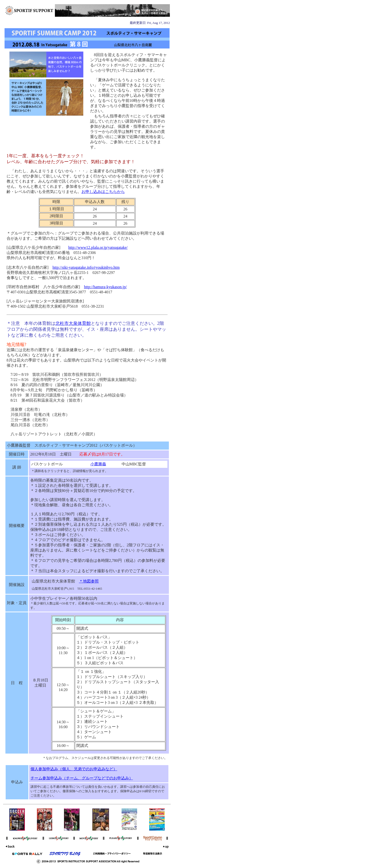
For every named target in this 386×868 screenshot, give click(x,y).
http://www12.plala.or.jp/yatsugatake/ (98, 247)
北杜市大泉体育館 (73, 323)
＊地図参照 (89, 581)
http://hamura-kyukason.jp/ (105, 287)
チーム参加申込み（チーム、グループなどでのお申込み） (82, 778)
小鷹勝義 (98, 464)
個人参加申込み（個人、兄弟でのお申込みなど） (74, 769)
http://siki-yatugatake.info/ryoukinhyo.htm (86, 267)
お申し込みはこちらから (103, 192)
